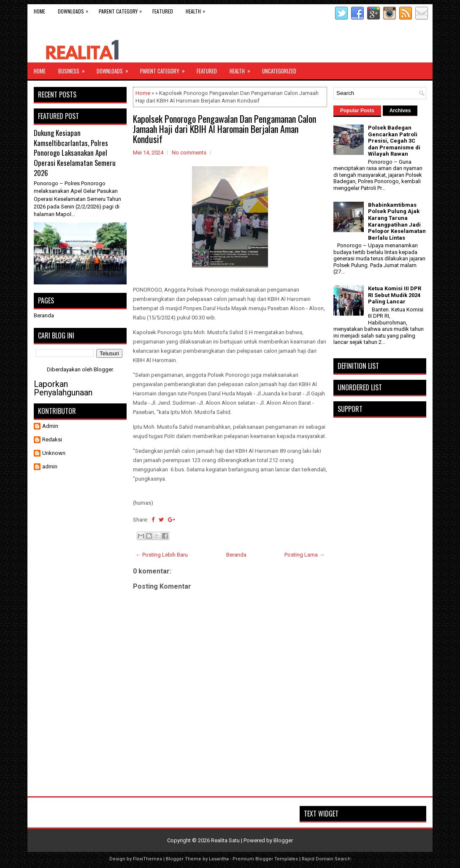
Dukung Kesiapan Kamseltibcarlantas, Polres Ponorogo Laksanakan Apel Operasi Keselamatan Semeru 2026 (75, 153)
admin (50, 466)
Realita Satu (225, 840)
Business (74, 69)
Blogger (103, 369)
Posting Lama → (304, 555)
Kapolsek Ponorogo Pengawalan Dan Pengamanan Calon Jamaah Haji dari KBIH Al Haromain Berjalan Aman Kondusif (225, 129)
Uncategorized (279, 71)
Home (39, 11)
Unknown (54, 453)
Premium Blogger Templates (265, 859)
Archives (400, 111)
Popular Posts (357, 111)
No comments (189, 153)
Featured (163, 11)
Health (198, 9)
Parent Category (122, 9)
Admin (50, 426)
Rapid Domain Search (326, 859)
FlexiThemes (147, 859)
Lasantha (219, 859)
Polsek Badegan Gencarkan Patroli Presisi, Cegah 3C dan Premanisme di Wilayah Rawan (394, 141)
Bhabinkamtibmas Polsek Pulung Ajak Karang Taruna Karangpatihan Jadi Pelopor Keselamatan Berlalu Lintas (397, 221)
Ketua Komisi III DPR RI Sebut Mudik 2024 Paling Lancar (395, 295)
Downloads (75, 9)
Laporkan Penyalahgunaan (63, 388)
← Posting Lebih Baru (162, 555)
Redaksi (52, 439)
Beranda (236, 555)
